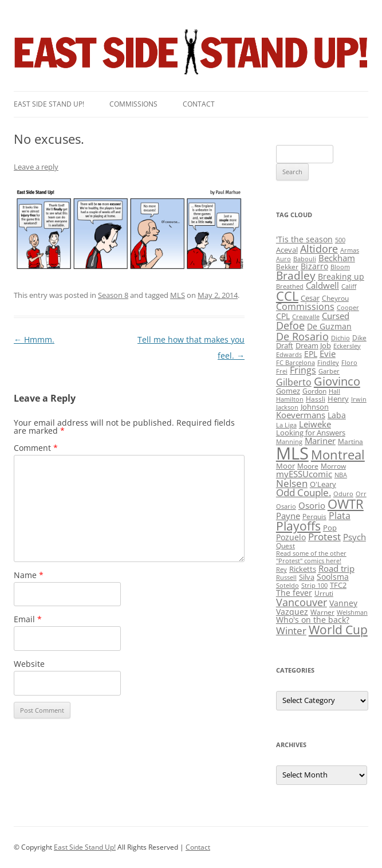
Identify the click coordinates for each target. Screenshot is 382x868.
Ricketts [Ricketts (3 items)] (303, 569)
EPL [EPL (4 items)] (311, 354)
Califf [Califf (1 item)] (349, 286)
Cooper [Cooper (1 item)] (348, 308)
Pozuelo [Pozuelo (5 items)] (291, 537)
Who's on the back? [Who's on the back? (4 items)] (313, 620)
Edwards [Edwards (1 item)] (289, 355)
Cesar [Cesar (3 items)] (310, 298)
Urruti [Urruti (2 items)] (324, 593)
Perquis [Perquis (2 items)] (314, 517)
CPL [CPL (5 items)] (283, 316)
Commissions (133, 104)
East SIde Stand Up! (49, 104)
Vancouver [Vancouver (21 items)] (302, 602)
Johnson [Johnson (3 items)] (315, 407)
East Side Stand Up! (85, 847)
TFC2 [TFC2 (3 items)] (338, 585)
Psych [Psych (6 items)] (355, 537)
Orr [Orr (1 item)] (361, 494)
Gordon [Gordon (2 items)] (314, 391)
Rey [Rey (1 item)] (281, 569)
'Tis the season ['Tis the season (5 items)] (304, 239)
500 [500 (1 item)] (340, 240)
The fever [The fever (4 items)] (294, 593)
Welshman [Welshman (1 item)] (352, 612)
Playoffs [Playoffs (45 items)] (298, 526)
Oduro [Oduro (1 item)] (343, 494)
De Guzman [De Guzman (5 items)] (329, 326)
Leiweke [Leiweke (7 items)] (315, 424)
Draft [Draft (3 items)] (285, 345)
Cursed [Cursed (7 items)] (336, 316)
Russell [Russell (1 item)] (286, 578)
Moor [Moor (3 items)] (285, 466)
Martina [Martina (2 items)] (351, 441)
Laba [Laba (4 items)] (337, 415)
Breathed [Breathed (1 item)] (290, 286)
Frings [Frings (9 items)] (303, 370)
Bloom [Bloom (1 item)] (340, 267)
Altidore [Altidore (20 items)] (319, 249)
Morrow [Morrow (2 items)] (333, 466)
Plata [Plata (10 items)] (340, 516)
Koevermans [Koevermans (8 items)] (301, 415)
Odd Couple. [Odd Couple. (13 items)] (304, 492)
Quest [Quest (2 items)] (285, 546)
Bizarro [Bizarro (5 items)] (314, 266)
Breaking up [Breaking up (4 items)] (341, 276)
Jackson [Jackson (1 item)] (287, 407)
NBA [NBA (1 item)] (341, 475)
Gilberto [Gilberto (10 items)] (294, 382)
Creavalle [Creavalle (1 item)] (306, 317)
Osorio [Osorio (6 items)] (312, 505)
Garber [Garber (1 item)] (329, 371)
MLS (178, 295)
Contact (199, 104)
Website (29, 664)
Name (29, 575)
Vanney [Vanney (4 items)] (343, 603)
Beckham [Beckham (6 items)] (337, 258)
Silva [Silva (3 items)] (307, 577)
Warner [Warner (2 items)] (322, 612)
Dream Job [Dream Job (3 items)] (313, 345)
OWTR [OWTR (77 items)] (346, 504)
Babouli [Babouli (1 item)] (305, 259)
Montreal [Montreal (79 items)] (338, 455)
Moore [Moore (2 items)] (308, 466)
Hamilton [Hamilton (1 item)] (290, 399)
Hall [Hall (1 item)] (334, 391)
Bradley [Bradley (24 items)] (296, 275)
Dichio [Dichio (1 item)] (340, 338)
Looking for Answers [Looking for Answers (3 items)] (311, 433)
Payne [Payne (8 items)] (288, 516)
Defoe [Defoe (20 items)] (290, 325)
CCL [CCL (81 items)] (287, 296)
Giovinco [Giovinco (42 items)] (337, 381)
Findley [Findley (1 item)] (328, 363)
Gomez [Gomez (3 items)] (288, 391)
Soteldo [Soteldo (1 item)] (288, 586)
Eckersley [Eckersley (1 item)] (347, 346)
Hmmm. (34, 339)
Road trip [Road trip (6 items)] (336, 568)
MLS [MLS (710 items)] (292, 453)
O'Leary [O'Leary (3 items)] (323, 484)
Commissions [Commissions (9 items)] (305, 307)
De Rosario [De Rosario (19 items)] (302, 336)
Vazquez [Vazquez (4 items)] (292, 612)
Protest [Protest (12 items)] (324, 537)
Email (28, 619)
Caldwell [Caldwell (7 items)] (322, 285)
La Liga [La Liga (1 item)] (286, 425)
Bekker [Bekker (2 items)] (287, 267)
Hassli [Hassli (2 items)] (316, 399)
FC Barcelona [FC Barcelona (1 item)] (296, 363)
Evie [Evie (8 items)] (328, 354)
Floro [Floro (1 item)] (349, 363)
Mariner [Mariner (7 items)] (320, 441)
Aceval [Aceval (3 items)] (287, 250)
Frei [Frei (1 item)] (282, 371)
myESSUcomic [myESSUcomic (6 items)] (304, 474)
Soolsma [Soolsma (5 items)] (333, 577)
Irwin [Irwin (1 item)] (359, 399)
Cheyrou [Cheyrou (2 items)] (335, 298)
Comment (36, 448)
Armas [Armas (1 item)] (350, 250)
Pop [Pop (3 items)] (330, 528)
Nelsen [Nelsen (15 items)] (292, 483)
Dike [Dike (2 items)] (359, 338)
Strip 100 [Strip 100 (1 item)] (314, 586)
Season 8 (113, 295)
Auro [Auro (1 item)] (283, 259)
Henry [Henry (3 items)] (338, 399)
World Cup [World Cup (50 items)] (338, 630)
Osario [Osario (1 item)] (286, 506)
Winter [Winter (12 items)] (291, 631)
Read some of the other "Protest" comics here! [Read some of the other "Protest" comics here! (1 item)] (311, 557)
